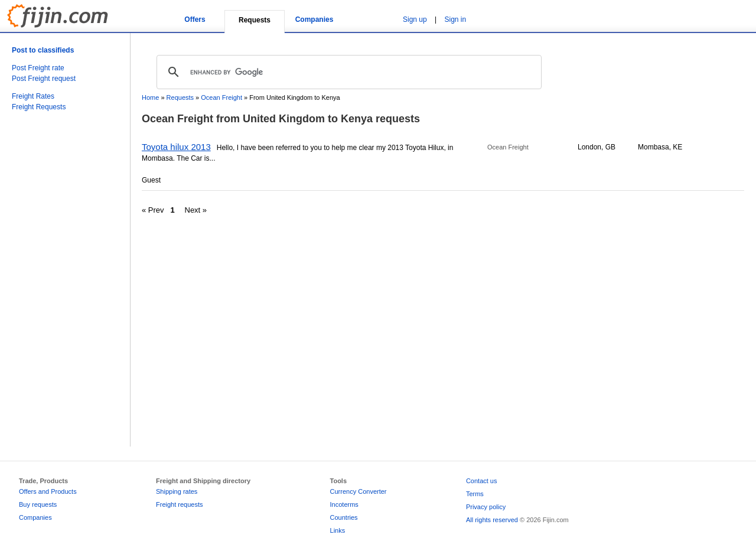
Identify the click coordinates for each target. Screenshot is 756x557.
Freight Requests (39, 107)
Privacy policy (486, 507)
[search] (347, 72)
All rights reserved (492, 520)
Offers (195, 19)
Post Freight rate (38, 68)
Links (338, 530)
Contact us (482, 481)
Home (150, 97)
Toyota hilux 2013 (176, 147)
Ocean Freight (221, 97)
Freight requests (179, 504)
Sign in (456, 19)
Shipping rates (177, 491)
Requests (180, 97)
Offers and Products (48, 491)
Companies (315, 19)
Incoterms (344, 504)
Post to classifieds (43, 50)
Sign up (415, 19)
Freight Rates (33, 96)
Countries (344, 517)
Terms (475, 494)
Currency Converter (359, 491)
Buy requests (38, 504)
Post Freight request (44, 79)
